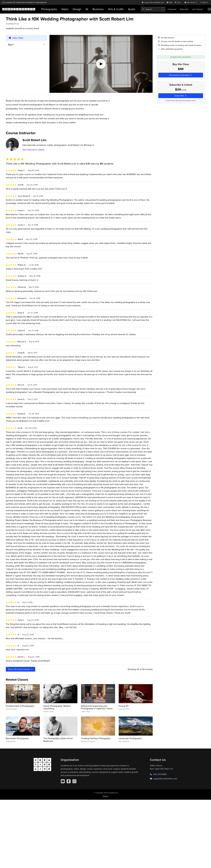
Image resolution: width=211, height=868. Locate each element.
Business (98, 9)
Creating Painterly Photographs (96, 738)
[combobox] (153, 9)
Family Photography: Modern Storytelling (57, 707)
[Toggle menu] (209, 9)
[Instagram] (74, 781)
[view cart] (178, 2)
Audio (132, 9)
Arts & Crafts (116, 9)
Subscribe (184, 9)
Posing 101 (124, 706)
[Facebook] (69, 781)
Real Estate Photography (17, 738)
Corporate (172, 9)
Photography (49, 9)
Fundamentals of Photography (20, 706)
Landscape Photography (130, 738)
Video (65, 9)
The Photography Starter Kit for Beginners (58, 740)
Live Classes (197, 9)
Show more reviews (21, 669)
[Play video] (101, 64)
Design (77, 9)
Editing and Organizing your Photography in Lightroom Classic (97, 707)
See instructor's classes (33, 150)
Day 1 (11, 44)
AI (87, 9)
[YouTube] (63, 781)
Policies (106, 796)
